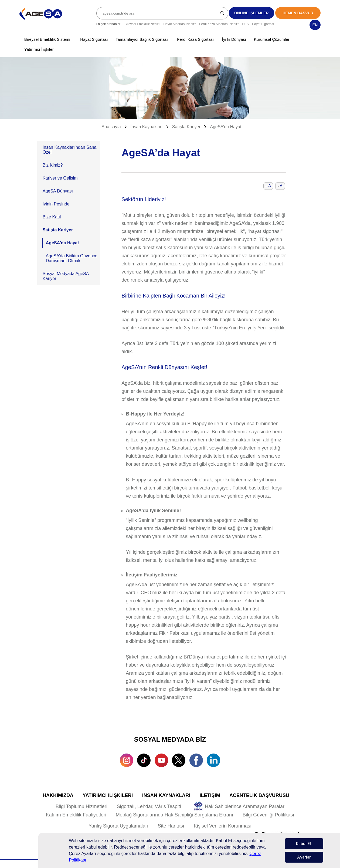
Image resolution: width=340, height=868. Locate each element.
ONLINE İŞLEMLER (251, 13)
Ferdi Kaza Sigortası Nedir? (219, 24)
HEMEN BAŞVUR (298, 13)
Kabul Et (304, 844)
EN (315, 25)
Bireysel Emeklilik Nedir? (142, 24)
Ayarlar (304, 857)
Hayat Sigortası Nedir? (180, 24)
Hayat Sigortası (263, 24)
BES (246, 24)
